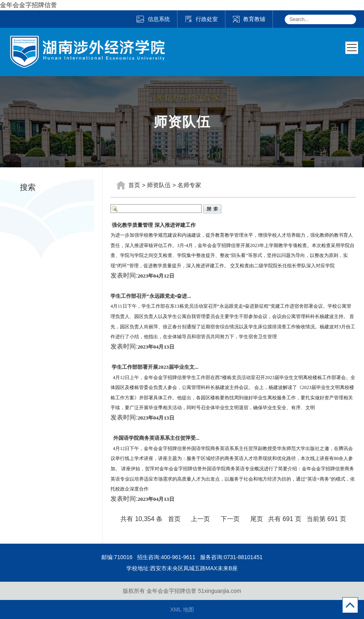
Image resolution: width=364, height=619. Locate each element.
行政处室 (201, 19)
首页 (134, 185)
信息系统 (153, 19)
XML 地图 (182, 609)
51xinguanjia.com (220, 591)
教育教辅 (249, 19)
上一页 (200, 519)
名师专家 (189, 185)
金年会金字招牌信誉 (29, 5)
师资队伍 (159, 185)
